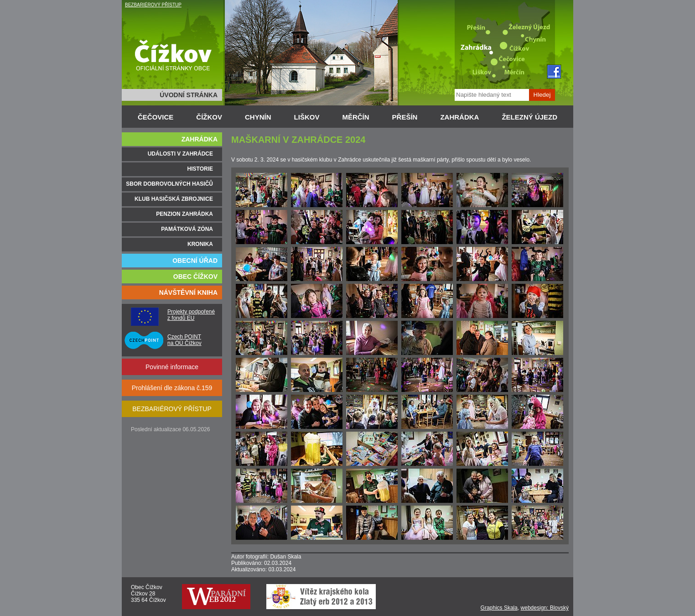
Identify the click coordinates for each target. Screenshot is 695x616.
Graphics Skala (499, 608)
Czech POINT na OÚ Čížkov (184, 340)
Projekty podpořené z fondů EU (191, 315)
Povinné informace (172, 367)
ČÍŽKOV (209, 117)
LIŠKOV (307, 117)
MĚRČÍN (355, 117)
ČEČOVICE (156, 117)
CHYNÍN (258, 117)
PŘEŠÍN (405, 117)
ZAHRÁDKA (459, 117)
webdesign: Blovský (545, 608)
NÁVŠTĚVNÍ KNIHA (188, 292)
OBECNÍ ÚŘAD (195, 261)
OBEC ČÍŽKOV (195, 277)
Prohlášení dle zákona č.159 (172, 388)
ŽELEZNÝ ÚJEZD (529, 117)
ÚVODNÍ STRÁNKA (189, 95)
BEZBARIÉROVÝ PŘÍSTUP (153, 5)
